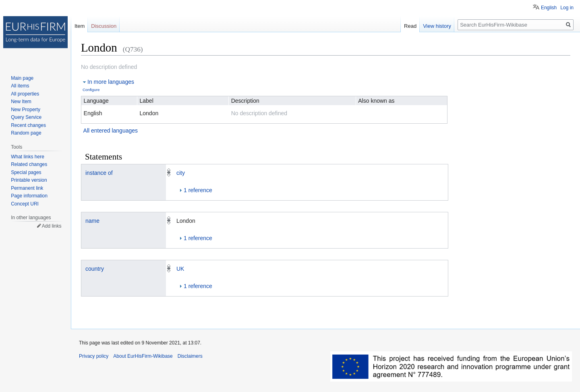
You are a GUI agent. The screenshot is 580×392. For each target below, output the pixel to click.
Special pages (26, 172)
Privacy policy (94, 356)
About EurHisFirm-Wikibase (143, 356)
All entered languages (111, 131)
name (92, 221)
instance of (99, 173)
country (95, 269)
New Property (26, 110)
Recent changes (28, 125)
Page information (29, 196)
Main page (22, 78)
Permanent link (27, 188)
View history (437, 26)
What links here (28, 157)
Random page (26, 133)
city (181, 173)
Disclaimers (190, 356)
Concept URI (25, 204)
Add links (52, 226)
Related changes (29, 164)
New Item (21, 102)
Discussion (104, 26)
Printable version (29, 180)
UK (180, 269)
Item (80, 26)
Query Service (26, 117)
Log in (567, 8)
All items (20, 86)
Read (410, 26)
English (549, 8)
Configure (91, 90)
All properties (25, 94)
